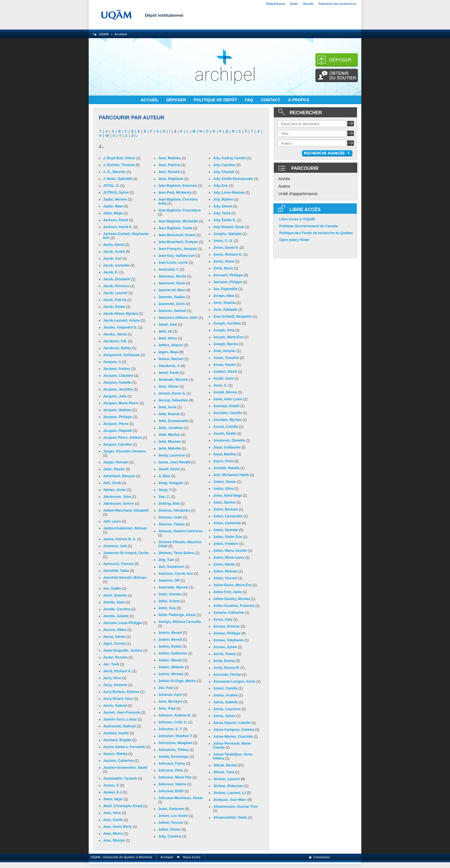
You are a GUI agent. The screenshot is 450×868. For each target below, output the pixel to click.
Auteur (284, 186)
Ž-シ (135, 136)
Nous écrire (192, 857)
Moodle (308, 4)
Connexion (322, 857)
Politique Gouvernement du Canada (308, 226)
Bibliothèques (276, 4)
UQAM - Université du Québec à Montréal (120, 857)
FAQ (250, 100)
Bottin (294, 4)
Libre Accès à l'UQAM (297, 219)
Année (284, 179)
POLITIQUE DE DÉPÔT (216, 100)
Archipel (121, 34)
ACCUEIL (150, 100)
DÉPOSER (176, 100)
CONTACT (271, 100)
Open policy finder (294, 240)
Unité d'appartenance (298, 194)
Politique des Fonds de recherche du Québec (316, 233)
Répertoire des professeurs (337, 4)
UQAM (104, 34)
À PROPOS (299, 100)
